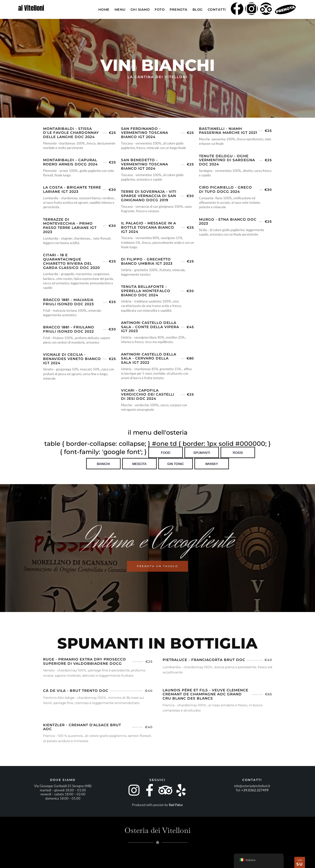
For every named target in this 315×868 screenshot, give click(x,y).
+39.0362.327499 (255, 790)
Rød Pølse (176, 805)
